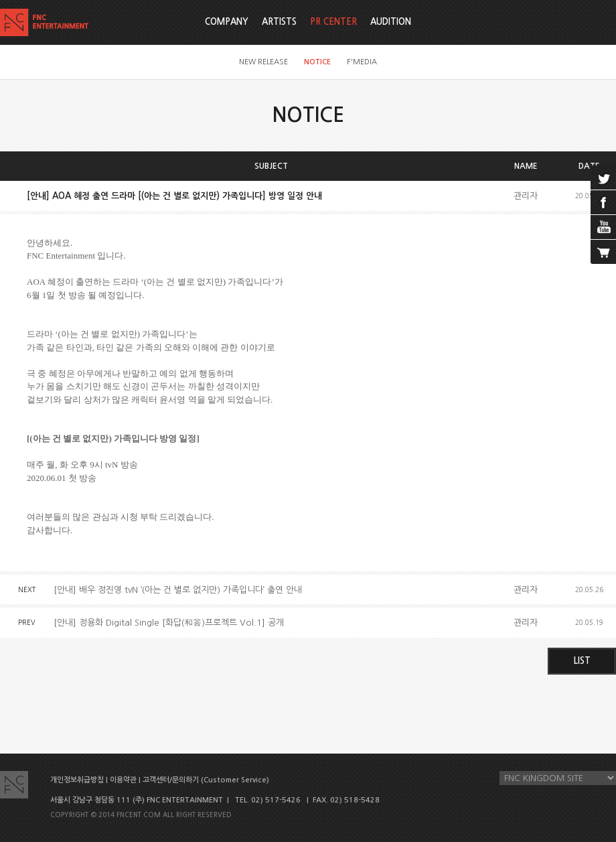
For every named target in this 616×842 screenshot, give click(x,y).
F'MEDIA (362, 62)
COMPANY (227, 22)
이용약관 (123, 780)
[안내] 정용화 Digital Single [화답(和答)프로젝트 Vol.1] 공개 (169, 623)
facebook (603, 202)
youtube (603, 227)
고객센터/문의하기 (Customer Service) (206, 780)
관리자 (526, 196)
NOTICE (317, 62)
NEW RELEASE (263, 62)
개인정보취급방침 (77, 780)
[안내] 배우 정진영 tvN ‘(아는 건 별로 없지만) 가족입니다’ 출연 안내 (178, 590)
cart (603, 252)
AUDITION (391, 22)
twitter (603, 178)
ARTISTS (279, 22)
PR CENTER (333, 22)
